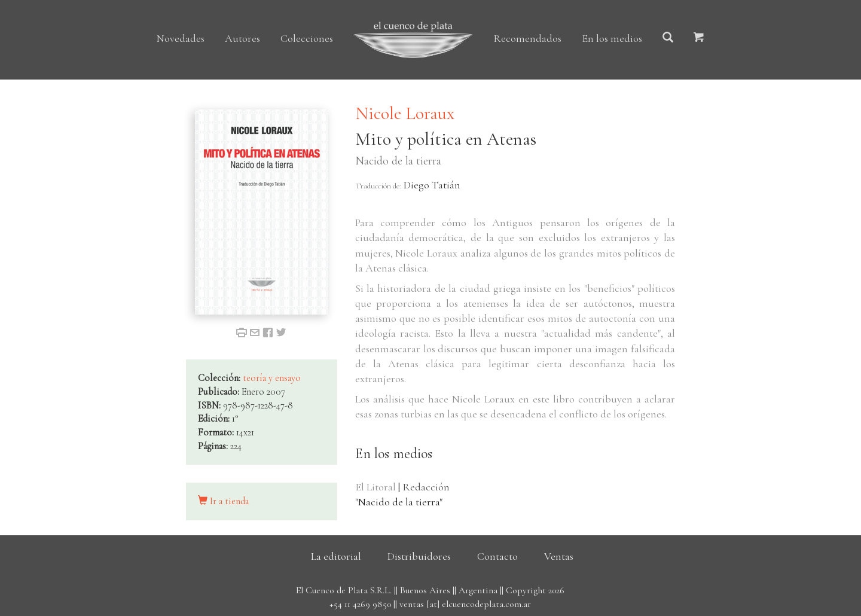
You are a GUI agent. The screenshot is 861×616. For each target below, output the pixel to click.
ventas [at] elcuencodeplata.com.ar (465, 604)
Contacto (497, 556)
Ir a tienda (223, 501)
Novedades (181, 38)
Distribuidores (419, 556)
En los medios (612, 38)
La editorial (336, 556)
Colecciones (307, 38)
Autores (242, 38)
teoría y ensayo (272, 378)
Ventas (559, 556)
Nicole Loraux (405, 113)
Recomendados (527, 38)
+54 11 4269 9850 (360, 604)
